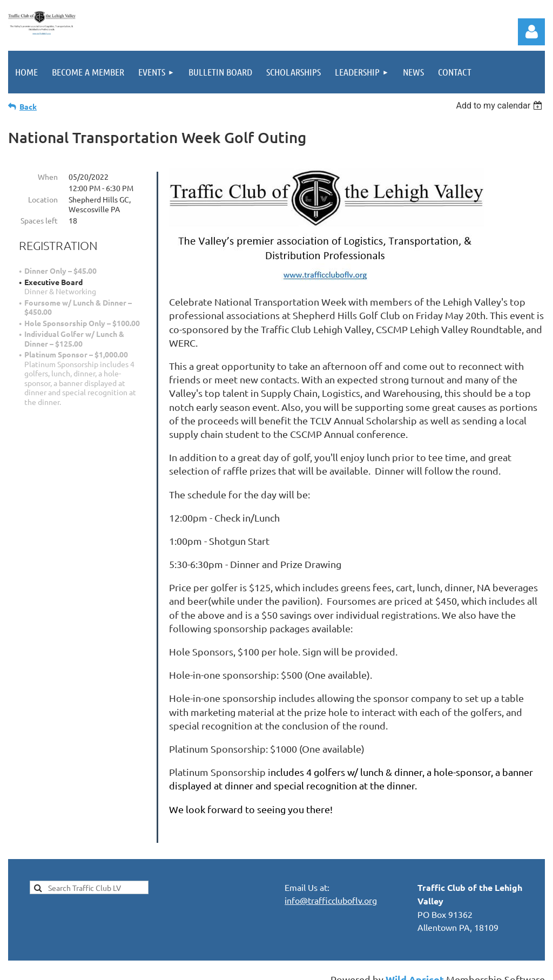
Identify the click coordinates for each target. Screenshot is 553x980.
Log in (531, 32)
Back (28, 106)
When (48, 177)
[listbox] (500, 106)
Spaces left (39, 220)
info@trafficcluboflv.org (331, 887)
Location (43, 199)
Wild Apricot (415, 966)
